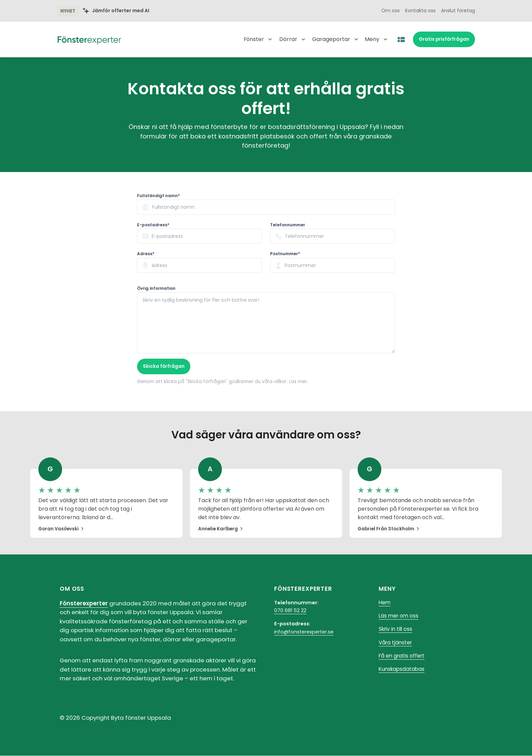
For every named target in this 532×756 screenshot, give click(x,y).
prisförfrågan (444, 39)
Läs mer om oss (399, 617)
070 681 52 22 (290, 611)
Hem (385, 603)
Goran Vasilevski (62, 529)
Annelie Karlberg (221, 529)
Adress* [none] (146, 254)
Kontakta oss (420, 11)
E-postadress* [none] (153, 225)
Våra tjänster (396, 644)
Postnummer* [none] (285, 254)
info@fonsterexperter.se (304, 632)
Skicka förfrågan (164, 366)
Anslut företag (458, 11)
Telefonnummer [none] (288, 225)
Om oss (391, 11)
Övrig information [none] (156, 288)
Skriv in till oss (397, 631)
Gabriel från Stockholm (390, 529)
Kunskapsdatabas (403, 671)
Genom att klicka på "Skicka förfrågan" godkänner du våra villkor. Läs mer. (227, 381)
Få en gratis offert (403, 658)
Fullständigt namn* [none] (158, 196)
